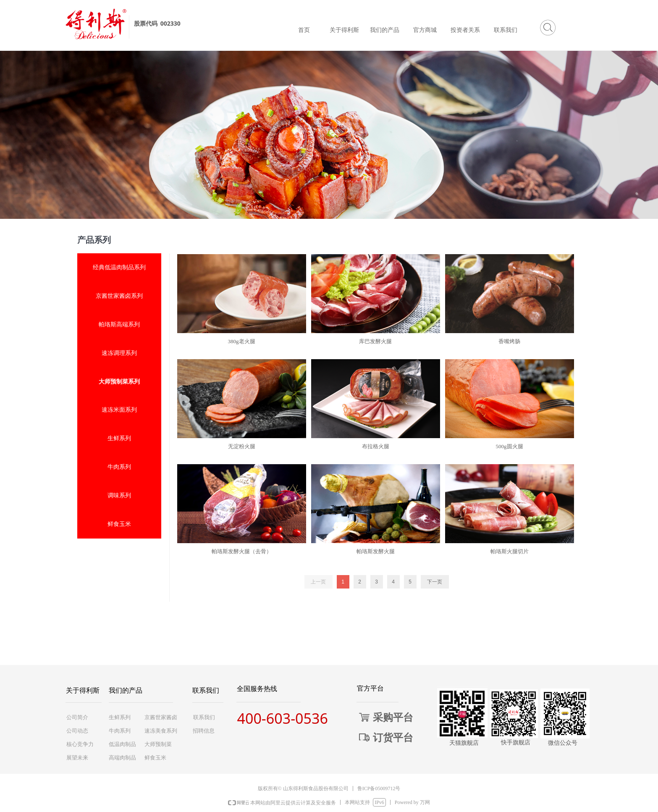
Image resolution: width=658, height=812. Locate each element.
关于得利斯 (344, 30)
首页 (304, 30)
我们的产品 (385, 30)
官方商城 (425, 30)
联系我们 (506, 30)
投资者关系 (465, 30)
